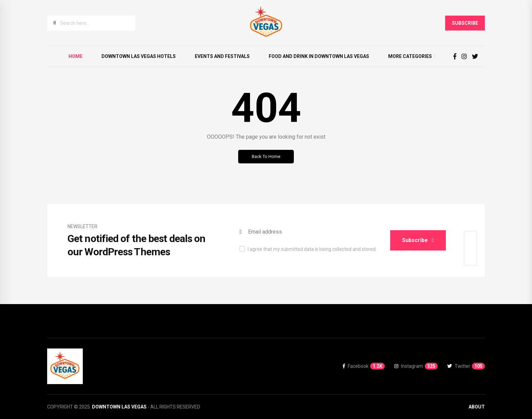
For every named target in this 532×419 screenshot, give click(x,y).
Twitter (466, 366)
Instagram (416, 366)
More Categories (410, 56)
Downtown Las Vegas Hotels (139, 56)
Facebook (364, 366)
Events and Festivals (222, 56)
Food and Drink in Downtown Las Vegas (319, 56)
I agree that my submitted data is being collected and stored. (312, 249)
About (477, 407)
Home (75, 56)
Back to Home (266, 156)
